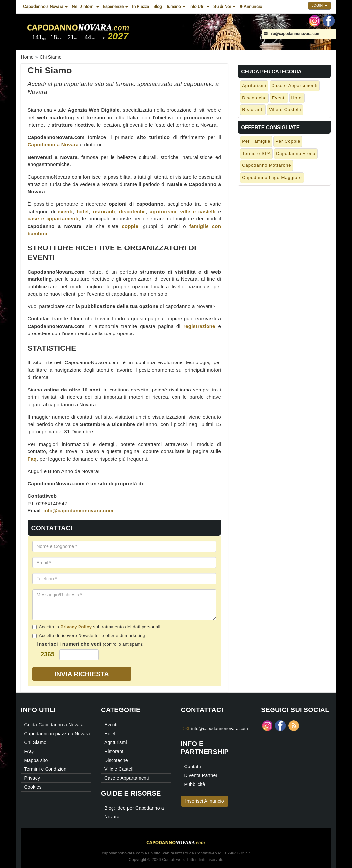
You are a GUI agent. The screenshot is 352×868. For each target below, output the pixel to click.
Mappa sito (36, 760)
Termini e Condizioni (46, 769)
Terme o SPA (256, 153)
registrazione (199, 326)
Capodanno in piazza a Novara (57, 734)
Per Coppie (288, 141)
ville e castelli (198, 211)
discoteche (132, 211)
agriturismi (163, 211)
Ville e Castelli (285, 110)
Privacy (32, 778)
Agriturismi (254, 86)
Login (320, 5)
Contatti (193, 767)
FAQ (29, 751)
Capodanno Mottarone (267, 165)
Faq (32, 459)
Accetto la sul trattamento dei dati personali (96, 627)
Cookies (33, 787)
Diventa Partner (201, 775)
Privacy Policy (76, 627)
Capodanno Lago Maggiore (272, 177)
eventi (65, 211)
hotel (83, 211)
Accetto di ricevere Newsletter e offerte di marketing (89, 636)
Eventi (279, 98)
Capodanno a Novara (53, 145)
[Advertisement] (284, 229)
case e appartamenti (53, 219)
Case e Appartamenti (295, 86)
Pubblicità (195, 784)
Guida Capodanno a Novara (54, 725)
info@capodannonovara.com (292, 34)
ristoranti (104, 211)
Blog (158, 6)
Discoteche (254, 98)
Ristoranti (253, 110)
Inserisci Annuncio (205, 801)
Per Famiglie (256, 141)
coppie (130, 226)
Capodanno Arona (296, 153)
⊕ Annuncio (251, 6)
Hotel (297, 98)
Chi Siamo (35, 742)
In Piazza (141, 6)
